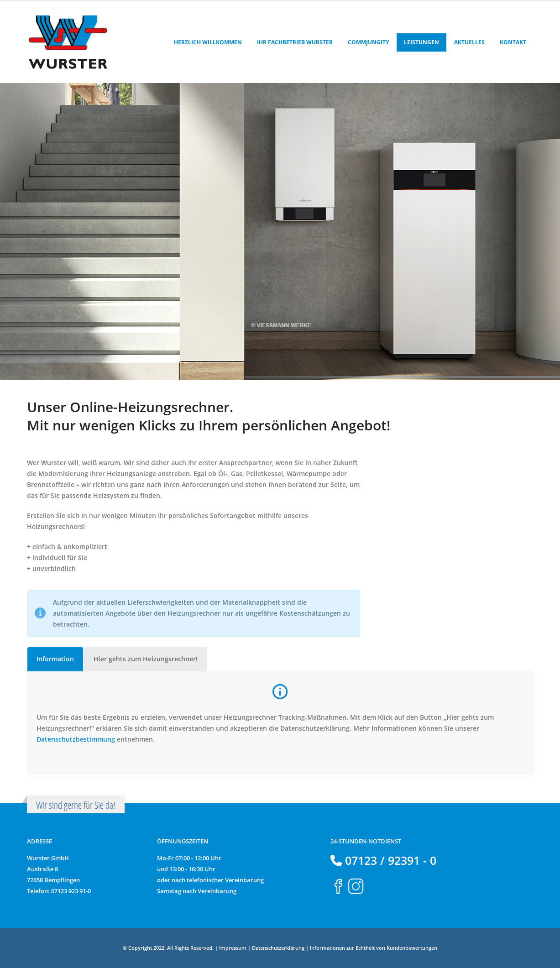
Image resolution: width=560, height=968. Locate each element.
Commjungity (368, 42)
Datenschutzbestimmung (76, 739)
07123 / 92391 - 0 (389, 860)
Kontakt (513, 42)
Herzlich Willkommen (208, 42)
